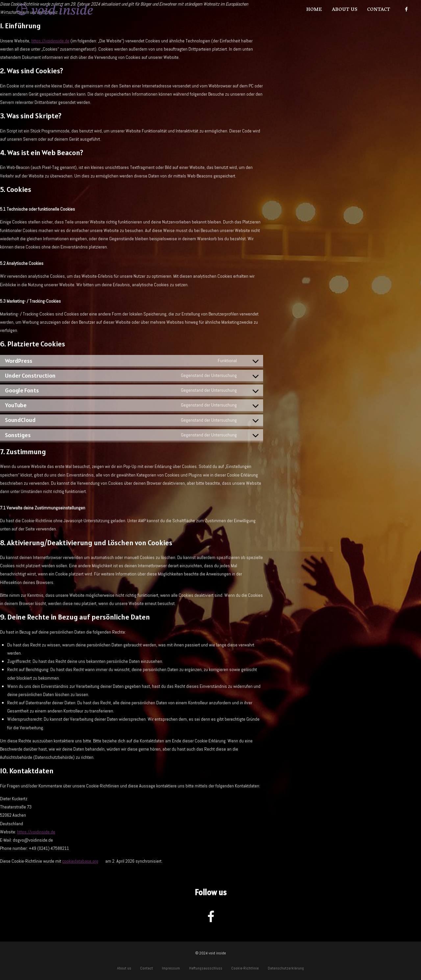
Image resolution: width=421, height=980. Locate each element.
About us (345, 10)
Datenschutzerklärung (286, 968)
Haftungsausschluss (206, 968)
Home (314, 10)
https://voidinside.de (50, 41)
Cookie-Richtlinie (245, 968)
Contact (379, 10)
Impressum (171, 968)
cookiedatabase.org (80, 861)
